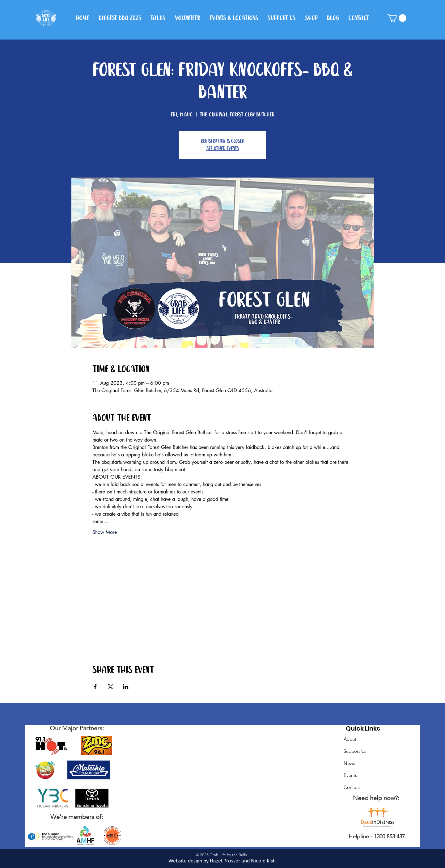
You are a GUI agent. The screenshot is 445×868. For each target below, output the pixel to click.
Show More (105, 532)
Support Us (355, 751)
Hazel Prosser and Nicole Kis (241, 861)
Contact (352, 787)
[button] (397, 18)
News (349, 763)
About (350, 739)
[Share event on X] (110, 687)
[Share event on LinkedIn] (126, 687)
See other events (223, 149)
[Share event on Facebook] (95, 687)
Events (350, 775)
